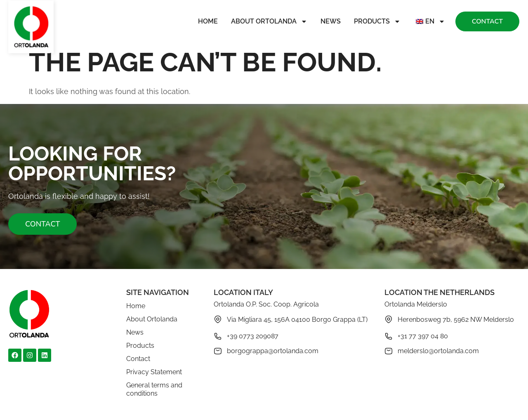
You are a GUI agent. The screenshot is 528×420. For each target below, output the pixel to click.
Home (208, 21)
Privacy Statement (154, 372)
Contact (138, 359)
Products (377, 21)
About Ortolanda (269, 21)
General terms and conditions (154, 389)
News (331, 21)
